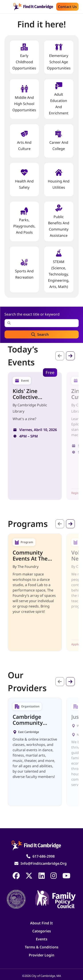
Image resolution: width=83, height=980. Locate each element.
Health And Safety (24, 179)
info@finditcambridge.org (44, 863)
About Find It (41, 923)
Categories (42, 931)
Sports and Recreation (24, 269)
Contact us (67, 7)
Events (42, 939)
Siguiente (70, 356)
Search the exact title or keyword (32, 314)
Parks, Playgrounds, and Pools (24, 221)
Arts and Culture (24, 141)
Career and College (59, 141)
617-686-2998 (44, 856)
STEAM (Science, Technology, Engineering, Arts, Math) (59, 269)
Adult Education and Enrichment (59, 99)
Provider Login (41, 955)
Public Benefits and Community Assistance (59, 221)
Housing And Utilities (59, 179)
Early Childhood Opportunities (24, 57)
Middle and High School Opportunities (24, 99)
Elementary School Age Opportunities (59, 57)
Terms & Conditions (42, 947)
